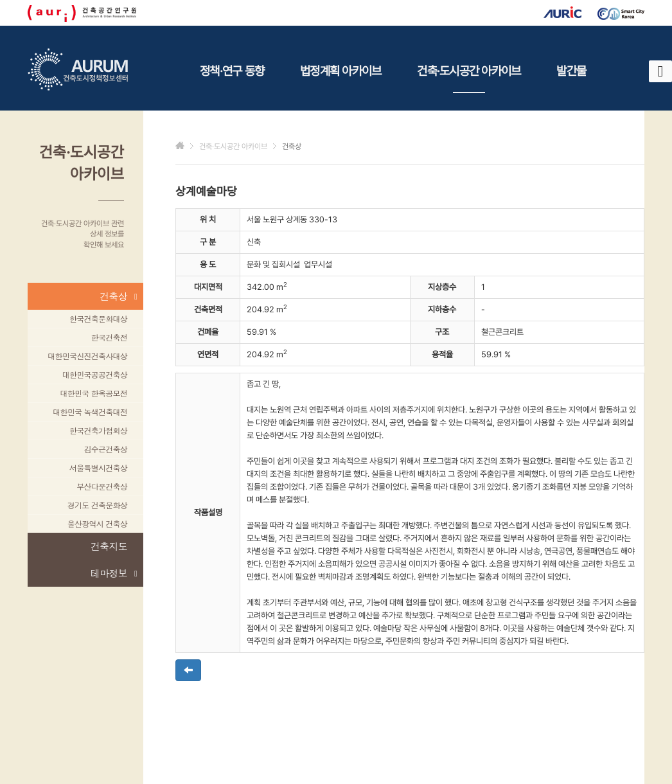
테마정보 (114, 573)
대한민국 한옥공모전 (93, 393)
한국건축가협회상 (98, 430)
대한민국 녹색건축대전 (90, 412)
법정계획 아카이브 (340, 71)
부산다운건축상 (102, 486)
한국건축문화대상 (98, 318)
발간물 (571, 71)
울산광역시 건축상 (97, 523)
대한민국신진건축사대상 (87, 356)
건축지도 (109, 546)
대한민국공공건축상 (95, 374)
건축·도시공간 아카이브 (469, 78)
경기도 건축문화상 (97, 505)
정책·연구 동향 (232, 71)
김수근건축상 (106, 449)
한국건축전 (109, 337)
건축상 (118, 296)
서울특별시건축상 (98, 468)
